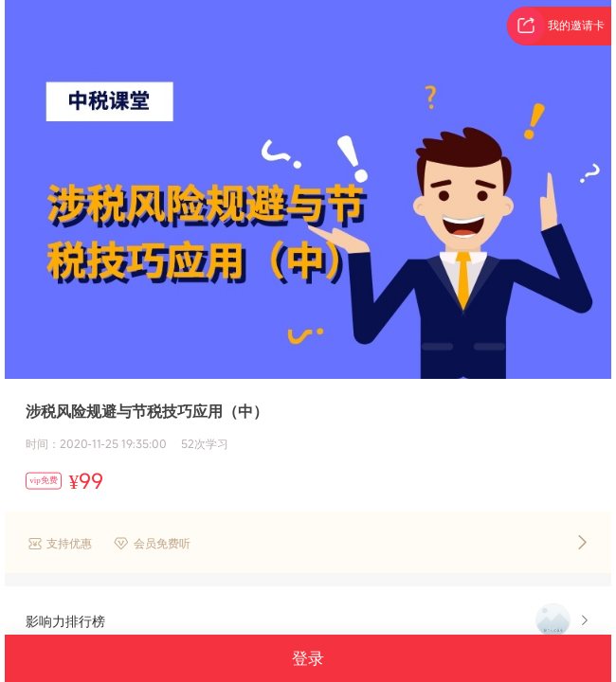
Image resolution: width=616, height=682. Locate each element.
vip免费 (44, 480)
